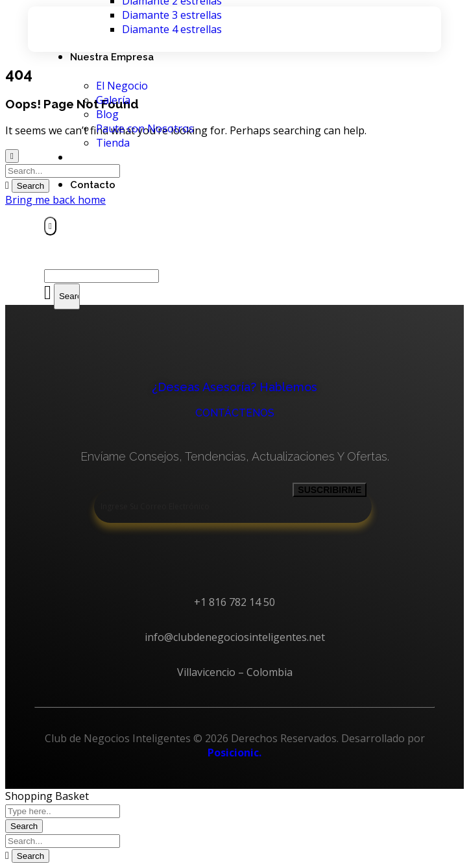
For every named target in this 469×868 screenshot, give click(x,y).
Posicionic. (234, 753)
